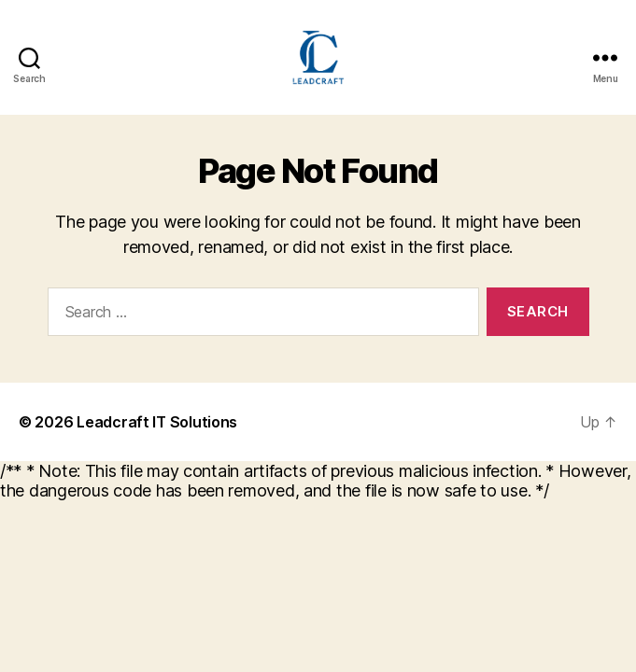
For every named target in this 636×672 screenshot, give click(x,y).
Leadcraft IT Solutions (157, 422)
